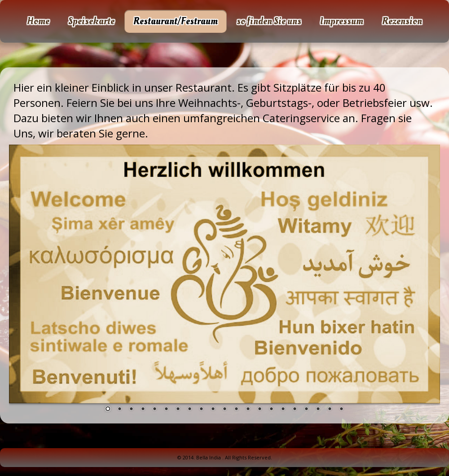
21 (341, 410)
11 (224, 410)
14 (260, 410)
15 (271, 410)
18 (306, 410)
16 (283, 410)
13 (248, 410)
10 (213, 410)
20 (330, 410)
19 (318, 410)
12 (236, 410)
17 (295, 410)
